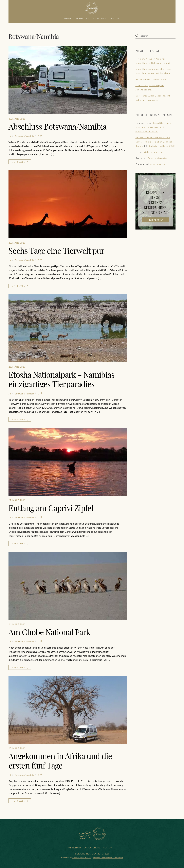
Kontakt (108, 847)
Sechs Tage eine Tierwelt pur (56, 250)
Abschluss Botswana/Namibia (57, 126)
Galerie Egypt (157, 164)
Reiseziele (99, 18)
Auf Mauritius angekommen (151, 79)
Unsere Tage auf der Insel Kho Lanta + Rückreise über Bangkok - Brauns (155, 141)
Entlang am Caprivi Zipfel (51, 507)
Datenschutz (92, 847)
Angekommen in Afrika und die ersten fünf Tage (60, 760)
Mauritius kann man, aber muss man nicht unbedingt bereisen (153, 127)
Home (68, 18)
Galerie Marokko (154, 151)
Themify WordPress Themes (108, 857)
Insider (115, 18)
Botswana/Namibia (24, 136)
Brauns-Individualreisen (91, 853)
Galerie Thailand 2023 (162, 145)
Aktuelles (82, 18)
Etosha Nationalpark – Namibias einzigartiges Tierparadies (61, 379)
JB (10, 136)
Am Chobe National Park (49, 631)
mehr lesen (18, 161)
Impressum (75, 847)
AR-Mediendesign (82, 857)
